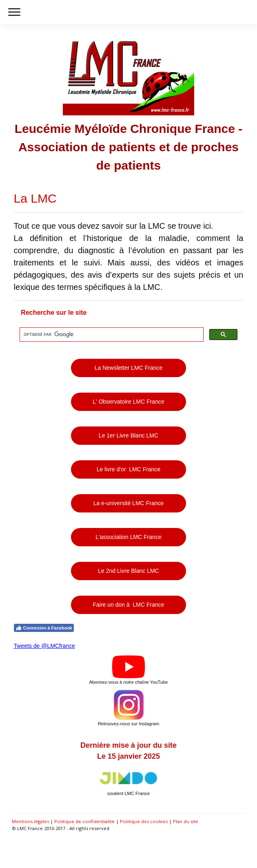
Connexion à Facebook (44, 628)
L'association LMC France (128, 537)
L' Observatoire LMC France (128, 402)
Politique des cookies (144, 821)
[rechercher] (111, 335)
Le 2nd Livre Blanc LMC (128, 571)
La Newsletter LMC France (129, 368)
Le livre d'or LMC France (129, 469)
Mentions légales (30, 821)
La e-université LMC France (129, 503)
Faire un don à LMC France (128, 605)
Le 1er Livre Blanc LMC (128, 435)
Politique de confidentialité (84, 821)
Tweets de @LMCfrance (44, 646)
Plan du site (186, 821)
